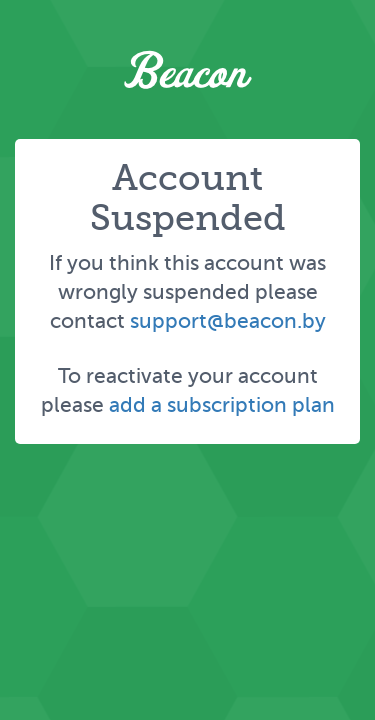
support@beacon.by (228, 320)
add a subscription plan (222, 404)
